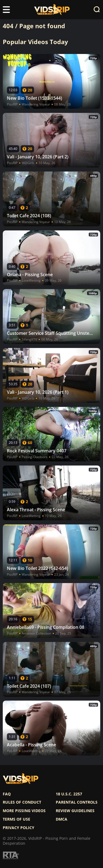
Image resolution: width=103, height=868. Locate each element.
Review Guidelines (75, 811)
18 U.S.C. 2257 (69, 794)
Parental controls (77, 802)
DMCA (62, 819)
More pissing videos (24, 811)
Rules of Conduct (22, 802)
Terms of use (16, 819)
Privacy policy (19, 828)
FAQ (7, 794)
